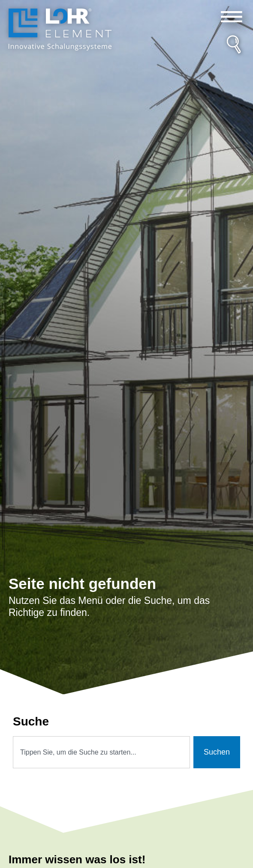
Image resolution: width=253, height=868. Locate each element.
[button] (231, 17)
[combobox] (101, 752)
